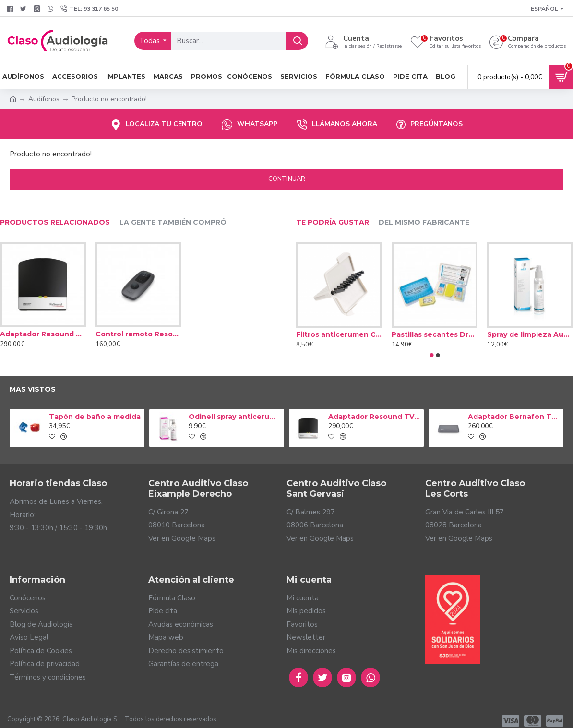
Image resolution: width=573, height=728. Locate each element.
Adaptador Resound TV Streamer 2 (43, 334)
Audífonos (44, 99)
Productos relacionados (55, 222)
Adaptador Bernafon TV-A (514, 417)
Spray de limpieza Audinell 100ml (530, 334)
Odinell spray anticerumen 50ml (235, 417)
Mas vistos (33, 389)
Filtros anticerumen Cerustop (339, 334)
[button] (431, 355)
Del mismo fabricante (424, 222)
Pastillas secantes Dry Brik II (435, 334)
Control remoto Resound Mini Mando (138, 334)
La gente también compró (173, 222)
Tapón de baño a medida (95, 417)
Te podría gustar (333, 222)
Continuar (287, 179)
